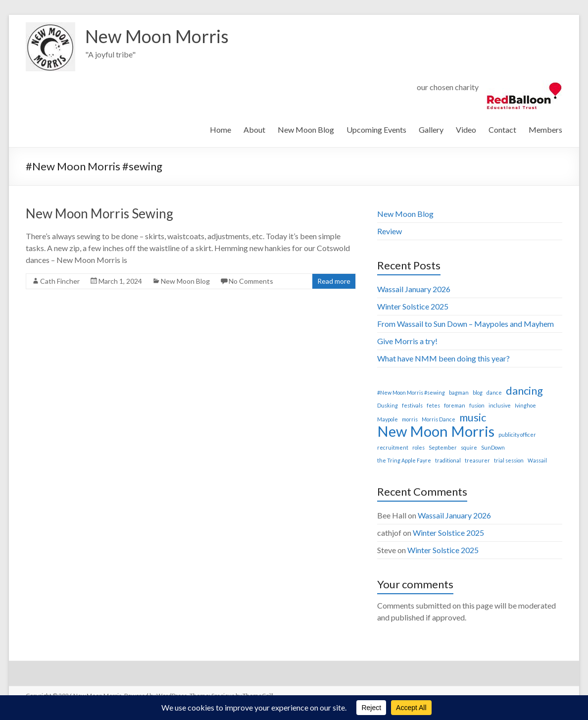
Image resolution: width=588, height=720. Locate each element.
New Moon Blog (306, 129)
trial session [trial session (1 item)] (509, 460)
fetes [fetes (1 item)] (433, 405)
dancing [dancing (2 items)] (524, 391)
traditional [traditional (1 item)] (448, 460)
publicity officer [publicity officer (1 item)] (517, 435)
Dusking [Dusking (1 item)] (388, 405)
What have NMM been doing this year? (443, 358)
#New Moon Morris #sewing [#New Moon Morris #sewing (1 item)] (411, 392)
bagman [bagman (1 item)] (459, 392)
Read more (334, 281)
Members (545, 129)
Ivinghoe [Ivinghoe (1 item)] (525, 405)
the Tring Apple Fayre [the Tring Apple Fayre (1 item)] (404, 460)
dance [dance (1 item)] (494, 392)
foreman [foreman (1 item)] (455, 405)
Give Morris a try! (407, 341)
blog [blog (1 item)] (478, 392)
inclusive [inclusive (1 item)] (500, 405)
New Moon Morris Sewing (99, 213)
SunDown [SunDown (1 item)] (493, 447)
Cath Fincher (60, 281)
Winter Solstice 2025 (413, 306)
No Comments (251, 281)
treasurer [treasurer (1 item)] (477, 460)
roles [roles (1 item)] (418, 447)
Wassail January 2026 (414, 289)
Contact (502, 129)
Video (466, 129)
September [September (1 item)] (443, 447)
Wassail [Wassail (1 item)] (537, 460)
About (254, 129)
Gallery (431, 129)
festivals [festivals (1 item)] (412, 405)
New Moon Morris (157, 36)
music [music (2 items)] (473, 417)
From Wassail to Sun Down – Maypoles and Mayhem (465, 324)
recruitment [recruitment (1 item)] (393, 447)
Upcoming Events (376, 129)
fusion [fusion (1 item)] (477, 405)
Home (220, 129)
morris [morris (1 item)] (410, 419)
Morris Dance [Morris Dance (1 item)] (439, 419)
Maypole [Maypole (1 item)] (388, 419)
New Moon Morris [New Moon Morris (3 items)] (436, 431)
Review (390, 231)
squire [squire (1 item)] (469, 447)
